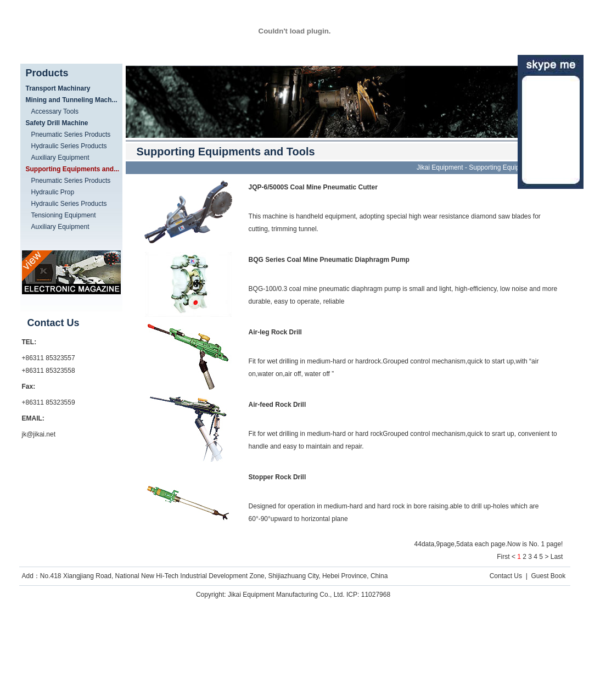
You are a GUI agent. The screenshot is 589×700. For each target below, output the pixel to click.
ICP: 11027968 (368, 595)
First (503, 557)
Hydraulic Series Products (69, 146)
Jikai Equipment (440, 167)
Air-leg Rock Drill (275, 332)
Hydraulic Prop (53, 192)
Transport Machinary (58, 88)
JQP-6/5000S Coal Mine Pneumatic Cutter (313, 187)
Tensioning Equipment (64, 215)
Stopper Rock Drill (277, 477)
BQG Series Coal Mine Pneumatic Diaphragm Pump (329, 260)
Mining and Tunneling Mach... (72, 100)
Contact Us (506, 576)
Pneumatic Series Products (71, 135)
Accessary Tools (55, 111)
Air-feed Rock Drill (277, 405)
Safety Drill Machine (57, 123)
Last (557, 557)
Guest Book (548, 576)
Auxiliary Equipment (60, 158)
